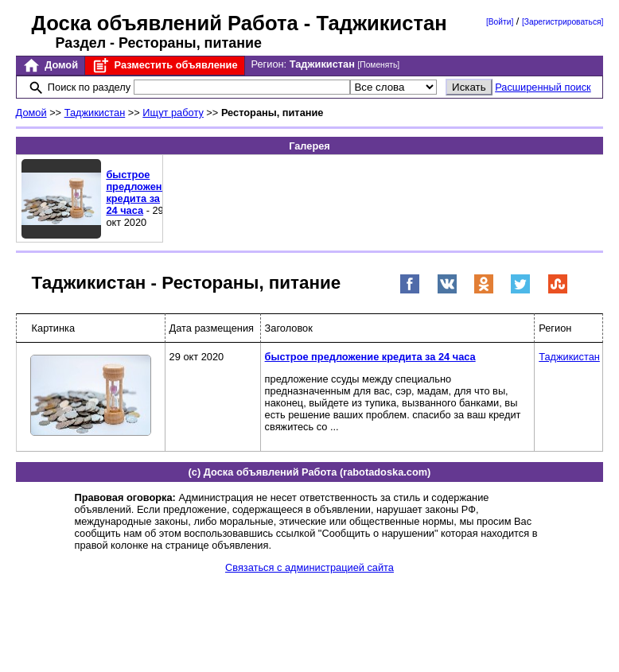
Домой (50, 66)
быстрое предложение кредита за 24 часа (140, 192)
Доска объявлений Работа (165, 23)
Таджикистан (95, 113)
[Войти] (500, 22)
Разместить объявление (164, 66)
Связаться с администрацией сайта (309, 567)
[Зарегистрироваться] (563, 22)
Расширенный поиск (543, 87)
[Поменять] (378, 65)
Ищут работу (173, 113)
